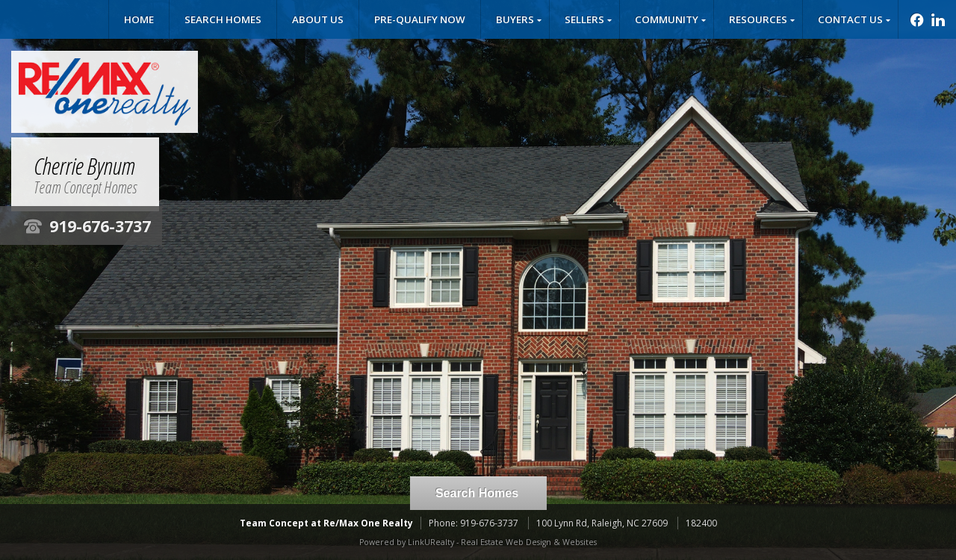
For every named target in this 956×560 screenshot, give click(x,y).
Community (667, 19)
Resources (758, 19)
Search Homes (223, 19)
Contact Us (850, 19)
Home (139, 19)
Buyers (515, 19)
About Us (318, 19)
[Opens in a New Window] (913, 20)
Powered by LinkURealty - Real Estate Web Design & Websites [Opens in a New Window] (478, 542)
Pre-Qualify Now (420, 19)
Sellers (584, 19)
